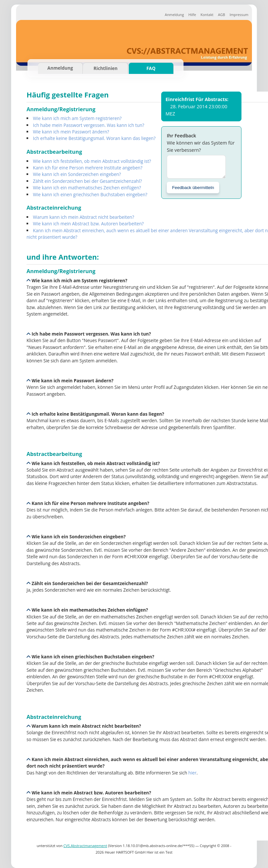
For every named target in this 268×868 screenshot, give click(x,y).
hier (192, 773)
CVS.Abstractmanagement (85, 846)
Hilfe (192, 15)
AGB (221, 15)
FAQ (151, 68)
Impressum (239, 15)
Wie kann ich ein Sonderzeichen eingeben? (77, 174)
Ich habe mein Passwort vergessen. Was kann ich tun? (89, 125)
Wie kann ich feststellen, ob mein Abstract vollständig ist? (92, 161)
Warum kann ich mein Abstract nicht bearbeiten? (84, 217)
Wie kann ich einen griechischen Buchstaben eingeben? (90, 194)
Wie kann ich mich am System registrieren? (77, 118)
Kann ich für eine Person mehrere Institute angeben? (88, 168)
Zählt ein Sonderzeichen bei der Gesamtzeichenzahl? (87, 181)
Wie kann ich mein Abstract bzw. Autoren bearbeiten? (88, 224)
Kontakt (207, 15)
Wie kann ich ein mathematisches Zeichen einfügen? (87, 188)
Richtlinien (106, 68)
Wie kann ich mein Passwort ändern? (71, 132)
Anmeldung (174, 15)
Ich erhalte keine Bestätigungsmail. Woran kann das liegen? (94, 138)
